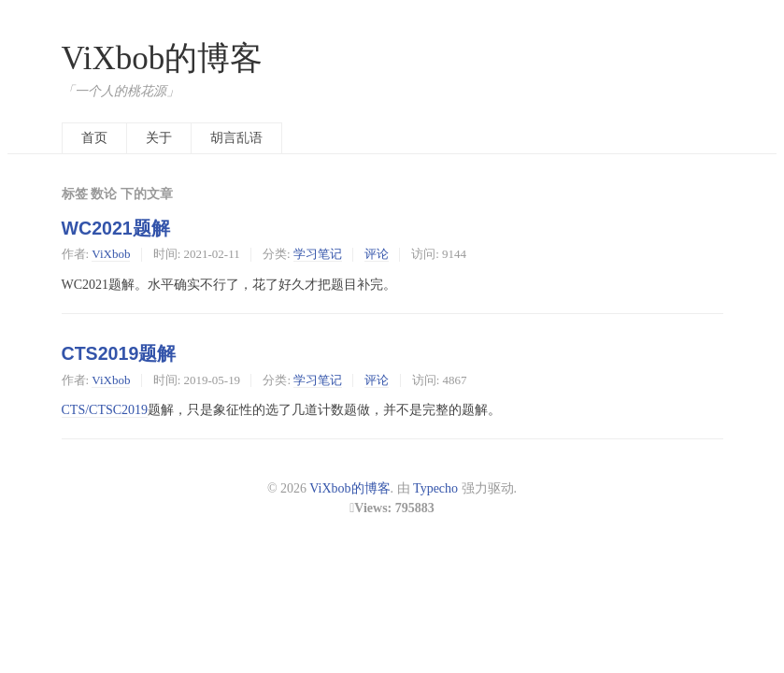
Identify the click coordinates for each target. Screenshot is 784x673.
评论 (377, 254)
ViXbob (111, 254)
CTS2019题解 (119, 353)
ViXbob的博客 (163, 58)
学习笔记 (318, 254)
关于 (159, 138)
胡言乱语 (236, 138)
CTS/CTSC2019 (105, 410)
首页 (94, 138)
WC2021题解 (116, 228)
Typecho (435, 488)
